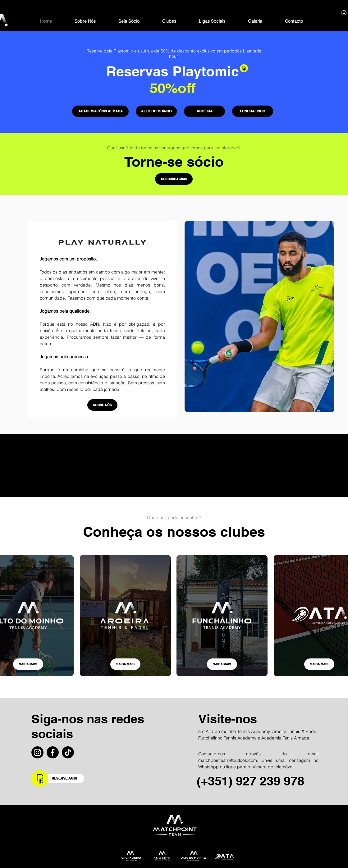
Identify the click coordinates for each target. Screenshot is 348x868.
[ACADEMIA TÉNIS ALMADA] (100, 111)
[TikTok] (68, 752)
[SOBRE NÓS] (102, 405)
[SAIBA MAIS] (28, 664)
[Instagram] (344, 13)
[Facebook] (53, 752)
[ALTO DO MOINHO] (156, 111)
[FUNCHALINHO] (253, 111)
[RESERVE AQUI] (65, 778)
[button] (169, 21)
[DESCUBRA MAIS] (174, 179)
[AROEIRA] (204, 111)
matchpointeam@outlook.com (228, 760)
